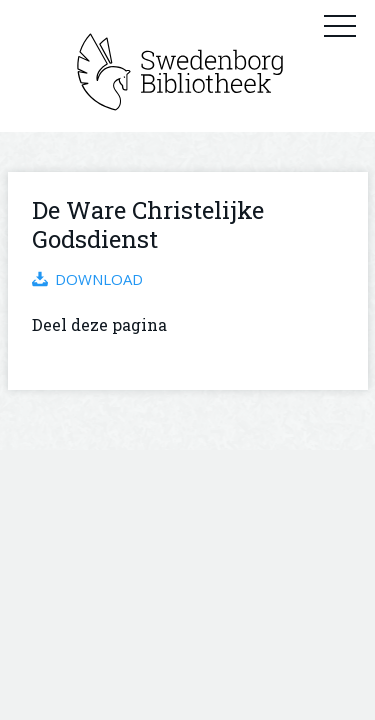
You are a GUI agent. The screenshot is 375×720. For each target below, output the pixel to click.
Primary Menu (340, 25)
